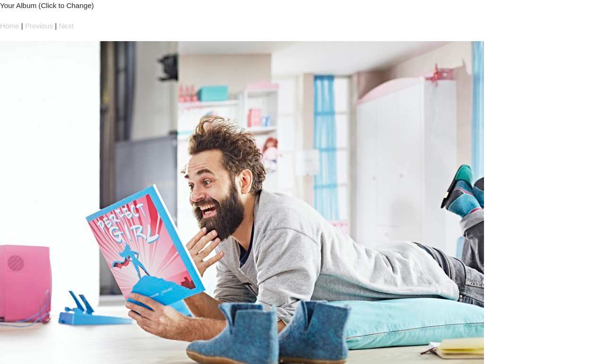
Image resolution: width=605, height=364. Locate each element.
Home (10, 26)
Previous (39, 26)
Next (66, 26)
